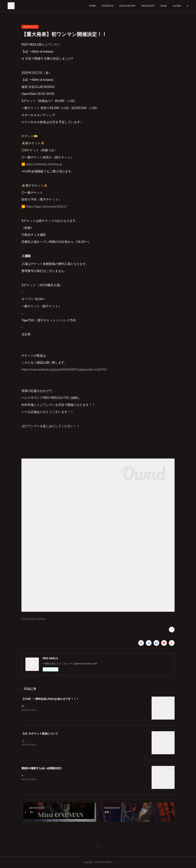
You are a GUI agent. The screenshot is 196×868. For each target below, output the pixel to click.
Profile (164, 6)
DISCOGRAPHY (128, 6)
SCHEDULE (108, 6)
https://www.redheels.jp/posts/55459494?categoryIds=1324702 (64, 370)
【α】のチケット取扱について (40, 734)
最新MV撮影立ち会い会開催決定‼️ (42, 768)
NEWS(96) (41, 619)
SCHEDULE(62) (28, 619)
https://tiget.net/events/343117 (47, 207)
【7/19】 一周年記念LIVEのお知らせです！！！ (50, 699)
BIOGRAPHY (148, 6)
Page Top (98, 847)
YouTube (177, 6)
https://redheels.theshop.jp (44, 164)
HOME (93, 6)
